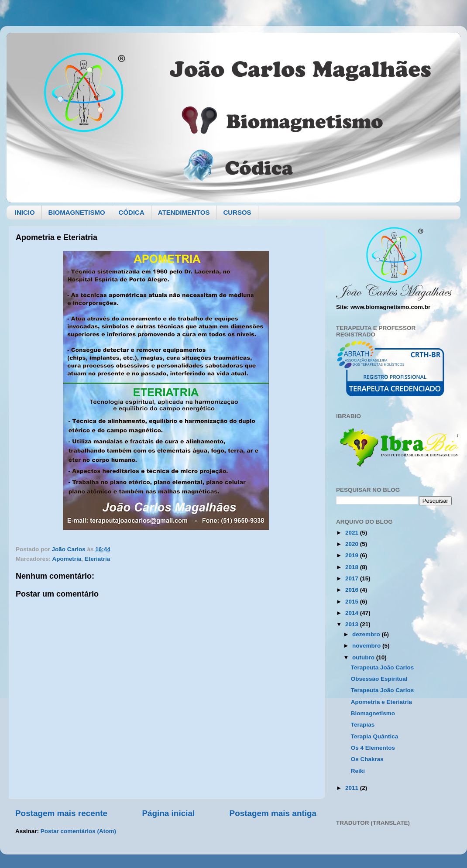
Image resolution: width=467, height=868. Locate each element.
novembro (367, 646)
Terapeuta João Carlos (383, 667)
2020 (353, 544)
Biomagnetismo (373, 713)
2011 (353, 788)
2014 (353, 613)
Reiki (358, 771)
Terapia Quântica (375, 736)
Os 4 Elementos (373, 748)
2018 (353, 567)
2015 (353, 602)
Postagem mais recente (61, 813)
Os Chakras (367, 759)
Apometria (67, 559)
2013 (353, 624)
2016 (353, 590)
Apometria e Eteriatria (381, 702)
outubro (364, 657)
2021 (353, 533)
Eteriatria (98, 559)
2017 (353, 578)
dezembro (367, 634)
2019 (353, 555)
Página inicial (168, 813)
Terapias (363, 725)
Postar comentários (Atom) (78, 831)
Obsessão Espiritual (379, 679)
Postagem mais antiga (273, 813)
